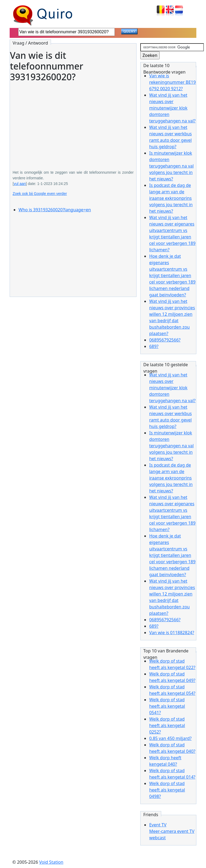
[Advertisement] (73, 122)
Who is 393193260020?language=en (55, 210)
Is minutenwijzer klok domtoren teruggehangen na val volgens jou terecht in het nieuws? (171, 166)
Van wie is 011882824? (172, 633)
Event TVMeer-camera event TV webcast (172, 831)
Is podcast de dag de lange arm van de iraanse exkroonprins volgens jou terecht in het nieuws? (171, 198)
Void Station (51, 862)
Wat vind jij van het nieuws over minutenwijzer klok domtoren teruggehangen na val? (172, 108)
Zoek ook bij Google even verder (40, 194)
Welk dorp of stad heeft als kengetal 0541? (167, 706)
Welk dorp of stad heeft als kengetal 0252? (167, 725)
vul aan (20, 184)
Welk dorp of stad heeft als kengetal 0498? (167, 790)
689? (154, 346)
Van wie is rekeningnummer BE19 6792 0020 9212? (172, 82)
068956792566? (165, 340)
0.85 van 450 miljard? (170, 738)
